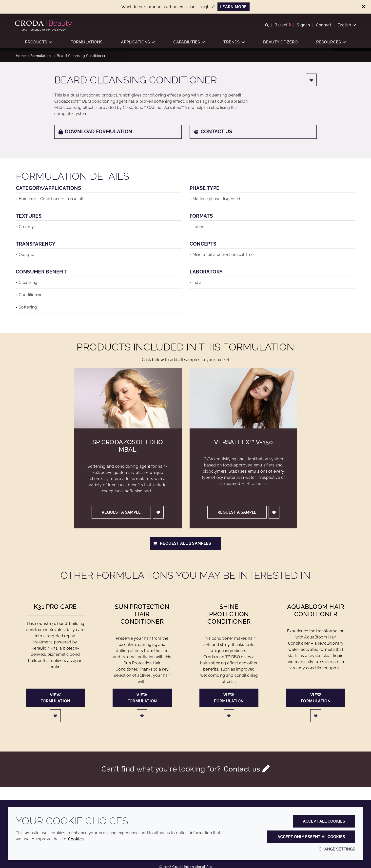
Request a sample (121, 512)
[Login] (312, 80)
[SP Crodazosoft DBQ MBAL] (128, 398)
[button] (39, 43)
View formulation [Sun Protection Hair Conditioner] (142, 698)
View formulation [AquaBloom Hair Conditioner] (316, 698)
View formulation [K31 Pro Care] (55, 698)
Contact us (213, 132)
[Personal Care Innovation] (45, 24)
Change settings (337, 849)
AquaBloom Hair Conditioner (316, 610)
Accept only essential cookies (311, 837)
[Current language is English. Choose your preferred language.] (346, 25)
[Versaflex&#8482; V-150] (244, 398)
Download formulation (95, 132)
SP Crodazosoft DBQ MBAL (128, 446)
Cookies (76, 839)
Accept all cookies (324, 821)
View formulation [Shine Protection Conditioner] (229, 698)
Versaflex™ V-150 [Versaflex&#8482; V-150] (243, 442)
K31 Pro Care (55, 607)
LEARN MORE (234, 7)
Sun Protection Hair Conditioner (142, 614)
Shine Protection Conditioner (229, 614)
